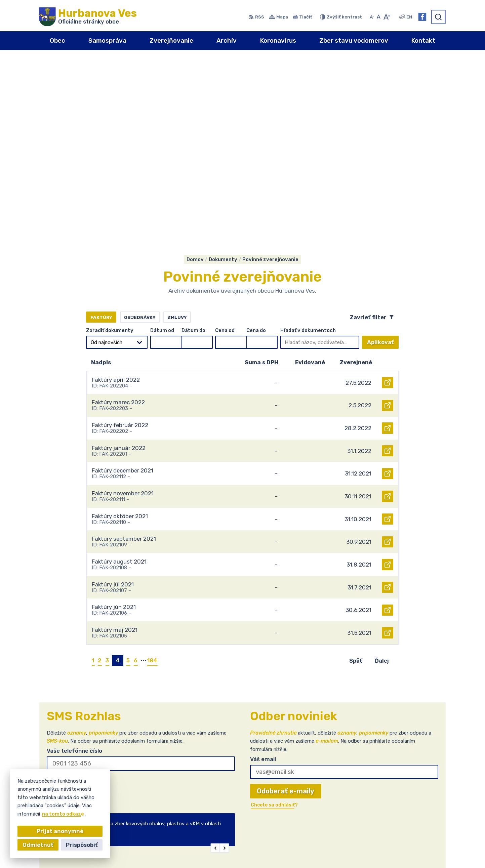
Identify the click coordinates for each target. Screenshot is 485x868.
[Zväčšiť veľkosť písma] (387, 17)
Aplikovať (383, 163)
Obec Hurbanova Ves (338, 852)
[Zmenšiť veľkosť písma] (372, 17)
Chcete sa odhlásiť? (71, 616)
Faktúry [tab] (101, 136)
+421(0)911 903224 (411, 803)
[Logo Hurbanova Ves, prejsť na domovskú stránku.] (88, 17)
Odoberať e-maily (286, 611)
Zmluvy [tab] (177, 136)
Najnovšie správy (87, 670)
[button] (215, 667)
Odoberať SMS (77, 602)
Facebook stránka (408, 817)
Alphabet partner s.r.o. (239, 852)
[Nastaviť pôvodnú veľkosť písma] (379, 17)
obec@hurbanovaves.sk (415, 810)
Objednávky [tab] (140, 136)
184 (152, 480)
